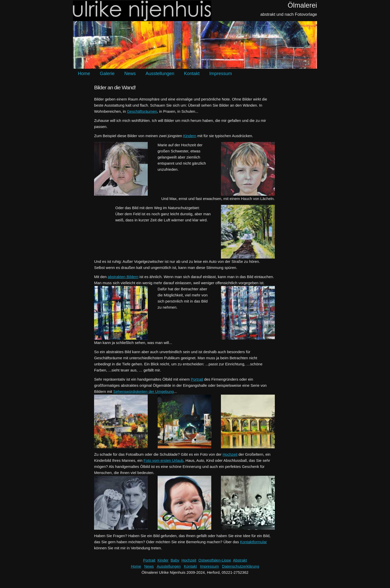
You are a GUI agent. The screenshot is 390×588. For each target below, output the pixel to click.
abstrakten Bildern (123, 277)
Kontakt (192, 74)
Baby (175, 560)
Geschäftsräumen (142, 111)
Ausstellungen (160, 74)
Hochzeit (230, 454)
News (130, 74)
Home (84, 74)
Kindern (190, 136)
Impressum (221, 74)
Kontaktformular (253, 542)
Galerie (107, 74)
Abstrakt (240, 560)
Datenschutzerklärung (241, 566)
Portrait (197, 379)
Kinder (163, 560)
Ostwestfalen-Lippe (215, 560)
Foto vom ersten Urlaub (163, 460)
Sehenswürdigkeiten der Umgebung (143, 391)
